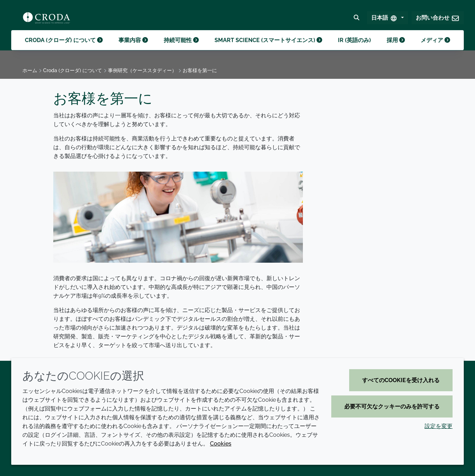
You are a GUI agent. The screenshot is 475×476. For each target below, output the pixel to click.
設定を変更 (439, 426)
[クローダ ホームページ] (46, 20)
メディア (435, 49)
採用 (396, 49)
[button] (438, 20)
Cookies (221, 444)
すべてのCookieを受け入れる (401, 380)
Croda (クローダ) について (64, 49)
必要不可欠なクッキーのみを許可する (392, 406)
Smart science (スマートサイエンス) (268, 49)
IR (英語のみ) (354, 49)
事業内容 (133, 49)
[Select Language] (388, 20)
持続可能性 (181, 49)
